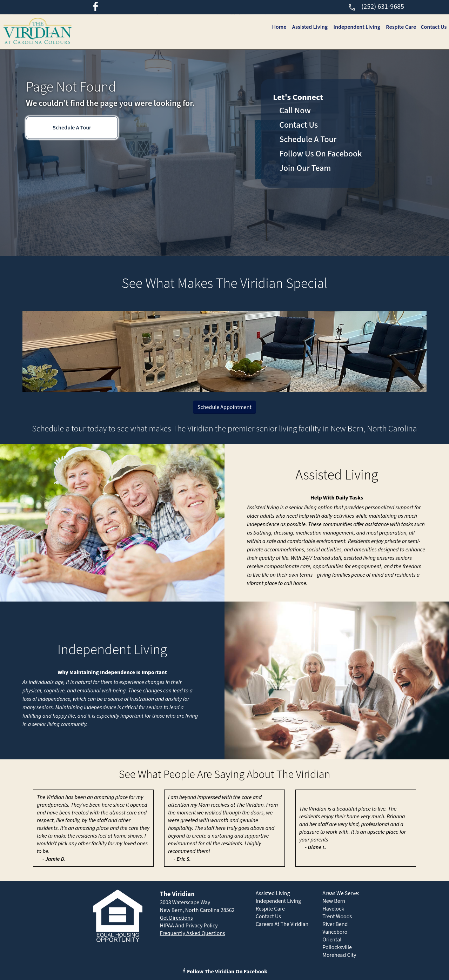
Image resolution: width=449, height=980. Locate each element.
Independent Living (356, 27)
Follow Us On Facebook (320, 154)
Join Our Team (305, 168)
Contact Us (434, 27)
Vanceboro (335, 932)
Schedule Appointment (224, 407)
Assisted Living (309, 27)
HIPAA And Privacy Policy (189, 926)
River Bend (335, 924)
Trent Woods (337, 917)
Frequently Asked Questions (193, 933)
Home (278, 27)
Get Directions (176, 918)
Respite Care (401, 27)
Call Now (295, 111)
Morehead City (339, 955)
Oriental (332, 940)
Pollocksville (337, 947)
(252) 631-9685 (376, 7)
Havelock (333, 909)
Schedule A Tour (72, 128)
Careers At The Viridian (282, 924)
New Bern (334, 901)
